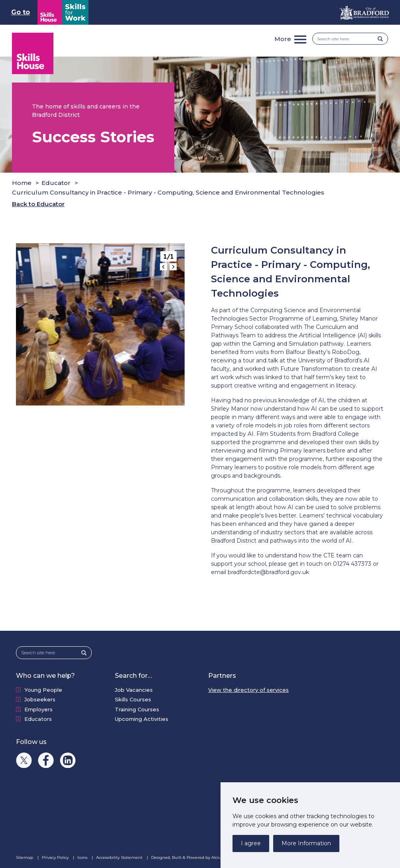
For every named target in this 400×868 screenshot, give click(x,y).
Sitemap (25, 857)
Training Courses (137, 709)
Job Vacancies (134, 690)
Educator (56, 183)
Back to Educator (38, 204)
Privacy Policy (56, 857)
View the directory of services (248, 690)
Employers (38, 709)
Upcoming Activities (142, 719)
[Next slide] (173, 267)
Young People (43, 690)
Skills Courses (133, 699)
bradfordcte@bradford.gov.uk (268, 572)
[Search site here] (348, 39)
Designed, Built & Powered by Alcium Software (203, 858)
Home (22, 183)
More (283, 39)
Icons (83, 857)
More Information (306, 843)
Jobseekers (40, 699)
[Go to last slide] (164, 267)
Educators (38, 719)
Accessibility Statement (120, 857)
